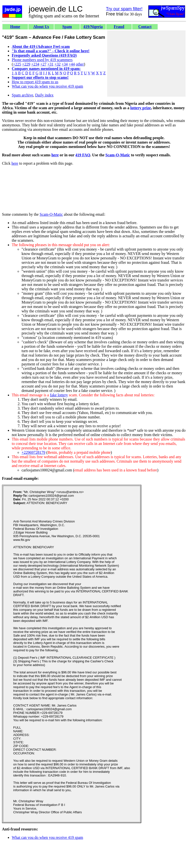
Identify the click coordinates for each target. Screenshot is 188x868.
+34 (65, 64)
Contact (145, 27)
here (55, 155)
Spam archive (23, 95)
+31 (50, 64)
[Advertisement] (146, 64)
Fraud (119, 27)
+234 (35, 64)
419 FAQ (83, 155)
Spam (67, 27)
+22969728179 (33, 452)
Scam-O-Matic (118, 155)
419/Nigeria (93, 27)
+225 (17, 64)
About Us (41, 27)
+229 (26, 64)
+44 (72, 64)
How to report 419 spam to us (35, 82)
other (80, 64)
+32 (57, 64)
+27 (43, 64)
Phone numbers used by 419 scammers (42, 60)
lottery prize (141, 108)
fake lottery (59, 395)
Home (15, 27)
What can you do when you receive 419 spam (47, 86)
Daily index (44, 95)
